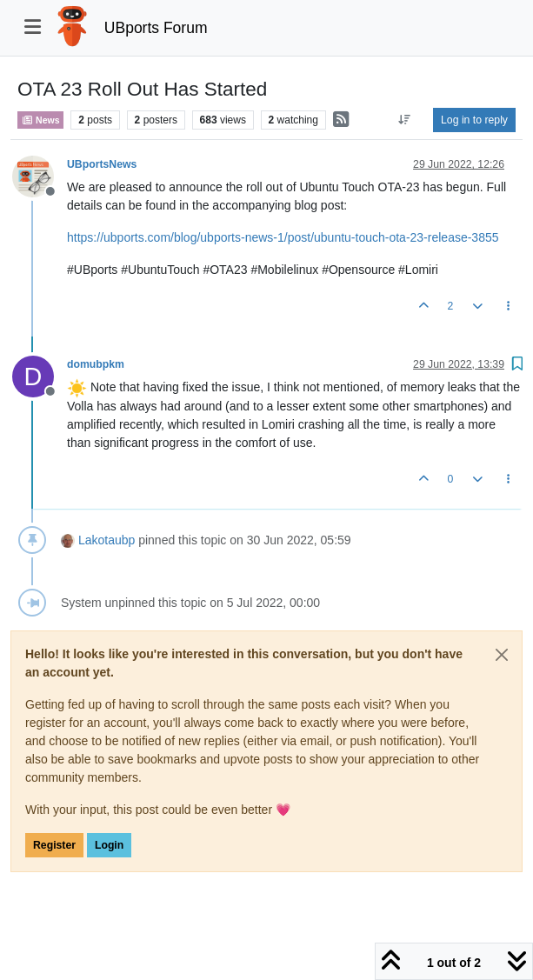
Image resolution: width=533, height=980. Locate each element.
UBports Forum (156, 28)
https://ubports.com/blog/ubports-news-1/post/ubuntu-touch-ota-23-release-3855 (283, 237)
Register (54, 845)
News (40, 120)
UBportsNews (102, 164)
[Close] (502, 655)
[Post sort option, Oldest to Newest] (405, 120)
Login (109, 845)
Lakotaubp (107, 540)
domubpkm (96, 364)
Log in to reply (474, 120)
